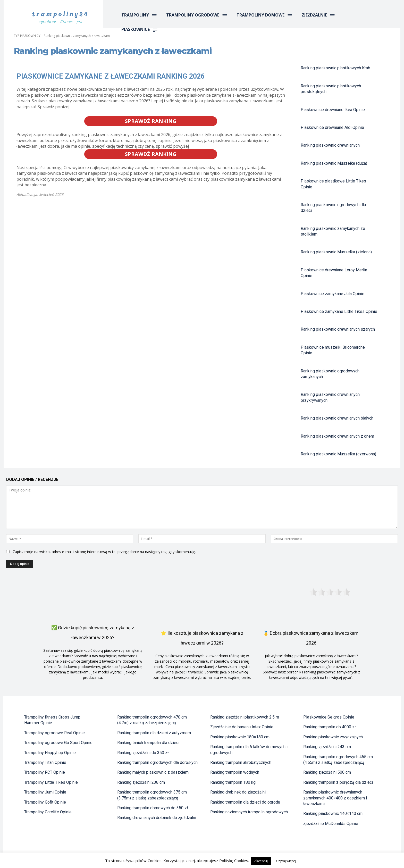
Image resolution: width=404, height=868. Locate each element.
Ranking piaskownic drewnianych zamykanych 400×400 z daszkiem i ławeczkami (335, 798)
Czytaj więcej (286, 861)
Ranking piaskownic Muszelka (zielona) (336, 252)
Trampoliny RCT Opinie (45, 772)
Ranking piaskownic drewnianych (330, 145)
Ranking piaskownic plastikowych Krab (335, 68)
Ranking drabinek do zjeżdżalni (238, 792)
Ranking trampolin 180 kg (233, 782)
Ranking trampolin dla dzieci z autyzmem (154, 733)
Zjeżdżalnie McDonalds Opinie (331, 824)
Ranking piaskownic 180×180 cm (240, 737)
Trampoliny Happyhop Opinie (50, 753)
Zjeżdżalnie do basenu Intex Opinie (242, 727)
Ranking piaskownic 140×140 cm (333, 813)
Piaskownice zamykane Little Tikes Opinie (339, 311)
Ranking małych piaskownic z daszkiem (153, 772)
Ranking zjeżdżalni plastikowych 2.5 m (245, 717)
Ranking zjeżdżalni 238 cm (141, 782)
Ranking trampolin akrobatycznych (241, 762)
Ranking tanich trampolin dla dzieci (148, 743)
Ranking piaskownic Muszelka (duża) (334, 163)
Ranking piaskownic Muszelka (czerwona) (338, 454)
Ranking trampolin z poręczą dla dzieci (338, 782)
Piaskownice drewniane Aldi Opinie (332, 127)
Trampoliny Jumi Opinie (45, 792)
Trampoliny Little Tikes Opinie (51, 782)
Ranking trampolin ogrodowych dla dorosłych (157, 762)
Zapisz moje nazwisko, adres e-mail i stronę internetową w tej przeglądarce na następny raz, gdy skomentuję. (104, 552)
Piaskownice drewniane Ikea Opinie (333, 110)
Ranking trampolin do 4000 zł (329, 727)
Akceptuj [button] (261, 861)
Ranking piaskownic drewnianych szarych (338, 329)
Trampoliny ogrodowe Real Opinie (54, 733)
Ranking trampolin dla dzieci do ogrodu (245, 802)
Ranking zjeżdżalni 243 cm (327, 747)
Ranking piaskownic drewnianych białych (337, 418)
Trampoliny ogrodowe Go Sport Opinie (58, 743)
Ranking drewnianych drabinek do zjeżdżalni (157, 818)
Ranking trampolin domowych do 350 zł (153, 808)
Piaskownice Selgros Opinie (329, 717)
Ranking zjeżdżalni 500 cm (327, 772)
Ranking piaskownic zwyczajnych (333, 737)
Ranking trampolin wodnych (235, 772)
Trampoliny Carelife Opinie (48, 812)
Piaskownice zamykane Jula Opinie (333, 294)
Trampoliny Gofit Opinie (45, 802)
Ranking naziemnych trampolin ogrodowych (249, 812)
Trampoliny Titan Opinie (45, 762)
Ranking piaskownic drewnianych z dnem (337, 436)
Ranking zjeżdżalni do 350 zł (143, 753)
